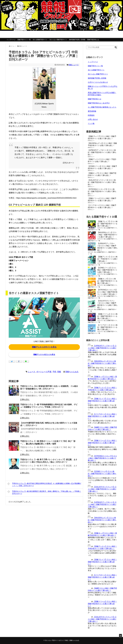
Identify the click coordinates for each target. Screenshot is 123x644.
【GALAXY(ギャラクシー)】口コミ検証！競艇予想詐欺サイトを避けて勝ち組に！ (102, 182)
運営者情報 (92, 111)
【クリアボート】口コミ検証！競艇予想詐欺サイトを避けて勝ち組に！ (107, 327)
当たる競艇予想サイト (40, 40)
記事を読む (25, 400)
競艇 (59, 372)
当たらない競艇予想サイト (58, 40)
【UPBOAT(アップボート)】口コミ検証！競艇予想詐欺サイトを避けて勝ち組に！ (102, 152)
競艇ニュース (74, 65)
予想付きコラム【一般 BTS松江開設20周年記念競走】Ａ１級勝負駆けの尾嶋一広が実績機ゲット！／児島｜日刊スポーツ (44, 484)
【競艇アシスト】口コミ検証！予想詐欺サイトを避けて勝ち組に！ (107, 259)
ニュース (32, 372)
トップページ (11, 40)
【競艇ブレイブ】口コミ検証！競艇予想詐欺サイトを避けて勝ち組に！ (107, 224)
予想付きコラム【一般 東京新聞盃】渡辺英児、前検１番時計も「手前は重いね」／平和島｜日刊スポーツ (44, 492)
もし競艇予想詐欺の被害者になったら (102, 107)
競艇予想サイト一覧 (24, 40)
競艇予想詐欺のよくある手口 (99, 103)
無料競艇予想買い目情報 (77, 40)
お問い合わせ (93, 119)
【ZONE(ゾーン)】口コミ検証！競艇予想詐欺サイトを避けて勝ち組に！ (107, 270)
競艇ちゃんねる (72, 372)
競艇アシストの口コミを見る (44, 355)
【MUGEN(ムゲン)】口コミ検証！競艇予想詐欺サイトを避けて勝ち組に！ (107, 235)
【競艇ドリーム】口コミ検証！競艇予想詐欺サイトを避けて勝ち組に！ (107, 316)
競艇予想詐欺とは (93, 40)
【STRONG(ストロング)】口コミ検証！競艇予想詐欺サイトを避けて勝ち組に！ (102, 191)
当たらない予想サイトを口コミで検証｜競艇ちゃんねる (62, 640)
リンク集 (91, 123)
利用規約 (91, 115)
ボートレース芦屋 (44, 372)
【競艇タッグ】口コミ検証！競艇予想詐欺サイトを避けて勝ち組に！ (107, 281)
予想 (54, 372)
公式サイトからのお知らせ (98, 82)
